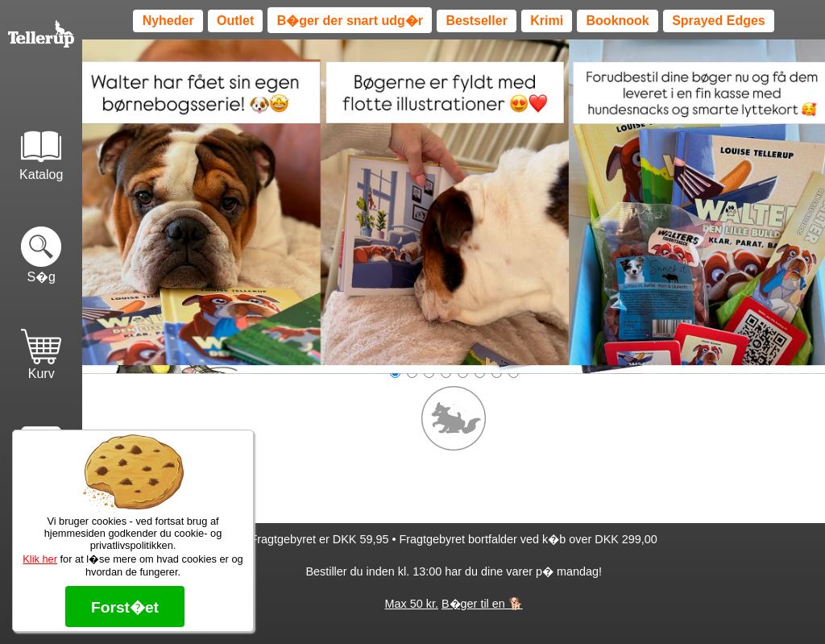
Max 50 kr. (412, 604)
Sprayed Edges (719, 21)
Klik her (40, 559)
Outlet (235, 21)
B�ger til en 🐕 (482, 604)
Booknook (618, 21)
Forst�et (125, 607)
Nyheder (168, 21)
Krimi (547, 21)
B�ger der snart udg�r (350, 21)
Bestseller (477, 21)
